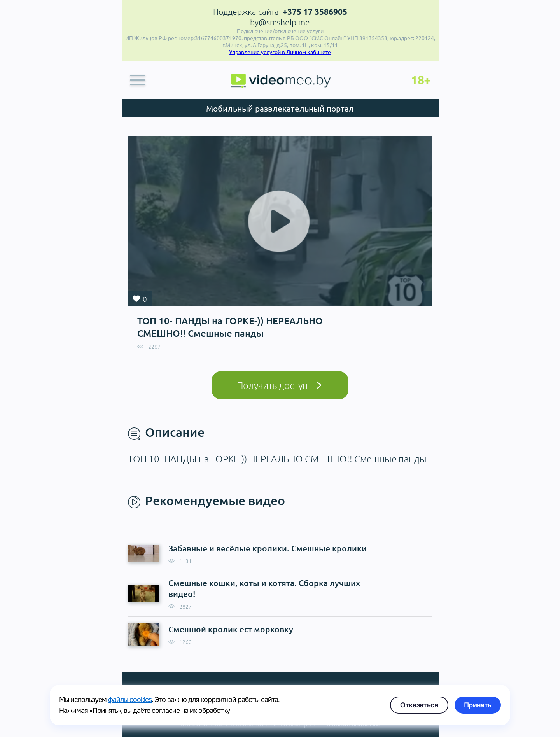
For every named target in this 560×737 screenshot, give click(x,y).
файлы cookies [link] (130, 700)
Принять (478, 705)
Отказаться (419, 705)
